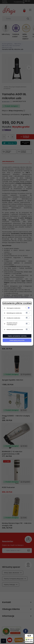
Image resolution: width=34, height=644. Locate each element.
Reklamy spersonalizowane (15, 330)
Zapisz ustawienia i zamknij (17, 336)
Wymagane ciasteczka (14, 308)
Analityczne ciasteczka (13, 318)
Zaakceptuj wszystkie (17, 340)
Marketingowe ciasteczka (14, 313)
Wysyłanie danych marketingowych (12, 324)
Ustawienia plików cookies (17, 303)
